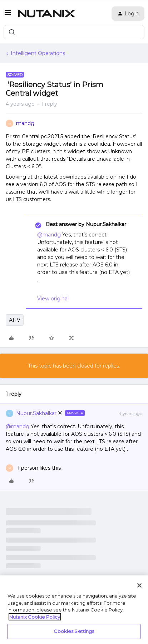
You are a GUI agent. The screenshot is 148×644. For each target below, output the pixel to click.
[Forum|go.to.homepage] (46, 14)
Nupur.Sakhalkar (36, 413)
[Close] (139, 585)
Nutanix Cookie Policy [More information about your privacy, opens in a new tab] (35, 617)
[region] (74, 610)
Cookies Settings (74, 631)
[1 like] (33, 468)
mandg (25, 123)
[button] (8, 15)
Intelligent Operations (38, 53)
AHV (15, 320)
